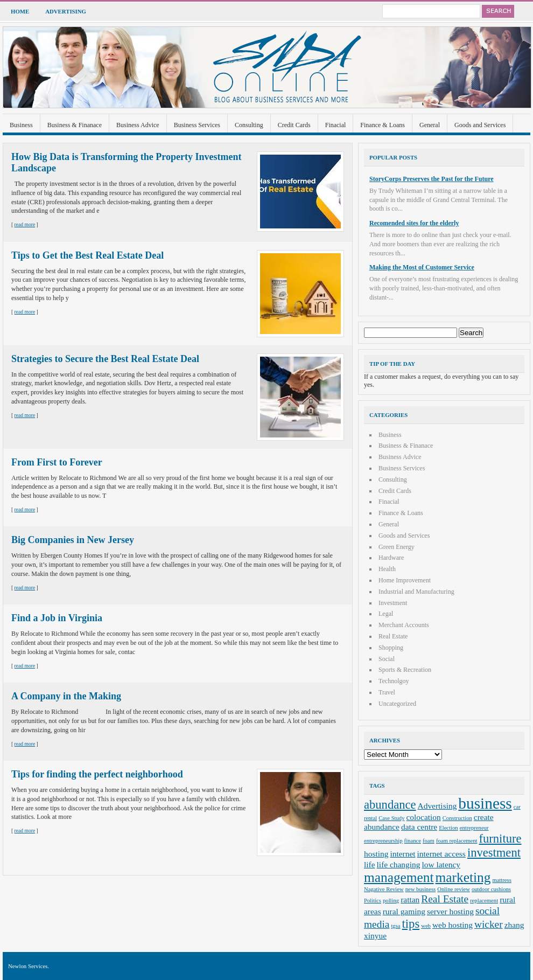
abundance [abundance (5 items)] (390, 805)
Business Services (197, 125)
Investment (393, 603)
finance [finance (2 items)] (413, 841)
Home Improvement (405, 580)
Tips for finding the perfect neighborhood (97, 774)
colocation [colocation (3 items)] (424, 817)
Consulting (249, 125)
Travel (387, 692)
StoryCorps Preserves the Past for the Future (432, 179)
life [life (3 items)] (370, 864)
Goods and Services (480, 125)
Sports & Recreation (405, 670)
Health (387, 569)
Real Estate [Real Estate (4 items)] (445, 899)
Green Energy (397, 547)
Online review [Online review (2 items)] (454, 889)
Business (21, 125)
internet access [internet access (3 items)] (441, 854)
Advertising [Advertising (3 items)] (437, 806)
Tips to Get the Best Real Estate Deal (87, 255)
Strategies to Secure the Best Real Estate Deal (105, 359)
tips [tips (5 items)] (411, 924)
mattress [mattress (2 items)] (502, 880)
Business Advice (138, 125)
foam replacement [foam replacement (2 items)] (457, 841)
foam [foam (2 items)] (429, 841)
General (430, 125)
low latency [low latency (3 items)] (441, 864)
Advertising (66, 11)
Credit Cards (294, 125)
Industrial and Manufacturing (416, 592)
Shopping (391, 648)
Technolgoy (394, 681)
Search (498, 11)
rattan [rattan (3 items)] (410, 899)
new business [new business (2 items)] (421, 889)
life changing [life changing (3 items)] (399, 864)
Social (387, 659)
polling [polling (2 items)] (391, 901)
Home (20, 11)
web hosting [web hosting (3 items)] (453, 925)
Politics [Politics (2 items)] (373, 901)
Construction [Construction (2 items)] (457, 818)
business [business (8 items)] (485, 803)
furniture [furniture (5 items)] (500, 839)
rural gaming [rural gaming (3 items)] (404, 911)
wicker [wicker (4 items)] (489, 924)
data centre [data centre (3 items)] (419, 827)
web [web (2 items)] (426, 926)
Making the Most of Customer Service (422, 267)
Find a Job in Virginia (57, 618)
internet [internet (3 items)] (402, 854)
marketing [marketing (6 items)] (463, 877)
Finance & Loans (383, 125)
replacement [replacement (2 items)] (484, 901)
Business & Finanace (75, 125)
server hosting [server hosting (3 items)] (450, 911)
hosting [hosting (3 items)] (376, 854)
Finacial (336, 125)
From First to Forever (57, 462)
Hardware (391, 558)
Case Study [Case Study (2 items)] (391, 818)
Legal (386, 614)
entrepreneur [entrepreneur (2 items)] (474, 828)
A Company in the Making (66, 696)
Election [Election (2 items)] (448, 828)
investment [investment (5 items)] (494, 853)
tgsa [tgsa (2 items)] (395, 926)
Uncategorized (397, 704)
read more (25, 224)
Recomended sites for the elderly (414, 223)
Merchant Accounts (404, 625)
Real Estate (393, 636)
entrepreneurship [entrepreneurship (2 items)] (383, 841)
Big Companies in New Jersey (73, 540)
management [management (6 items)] (399, 877)
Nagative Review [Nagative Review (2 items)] (384, 889)
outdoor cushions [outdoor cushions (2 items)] (491, 889)
